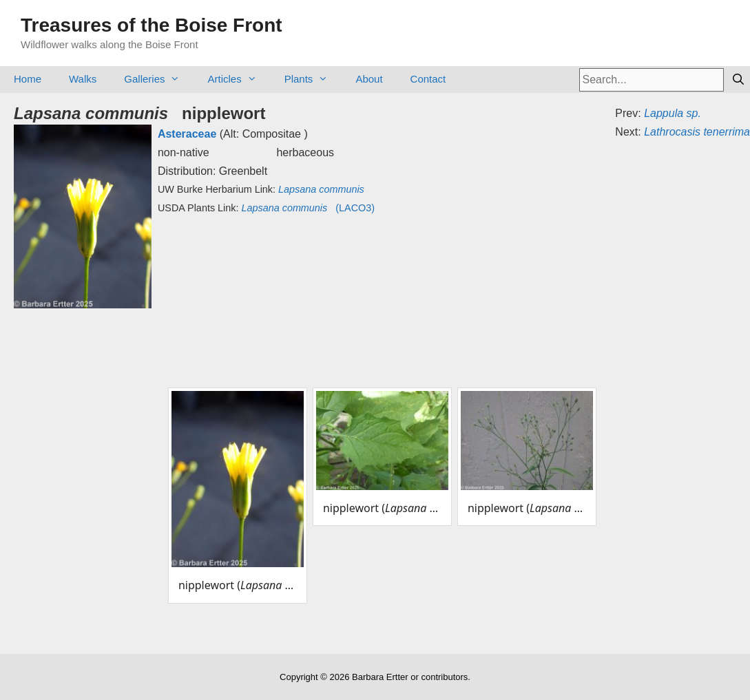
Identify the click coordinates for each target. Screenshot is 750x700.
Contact (428, 79)
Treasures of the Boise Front (152, 25)
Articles (239, 79)
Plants (313, 79)
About (369, 79)
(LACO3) (308, 208)
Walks (83, 79)
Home (28, 79)
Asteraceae (187, 134)
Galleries (159, 79)
